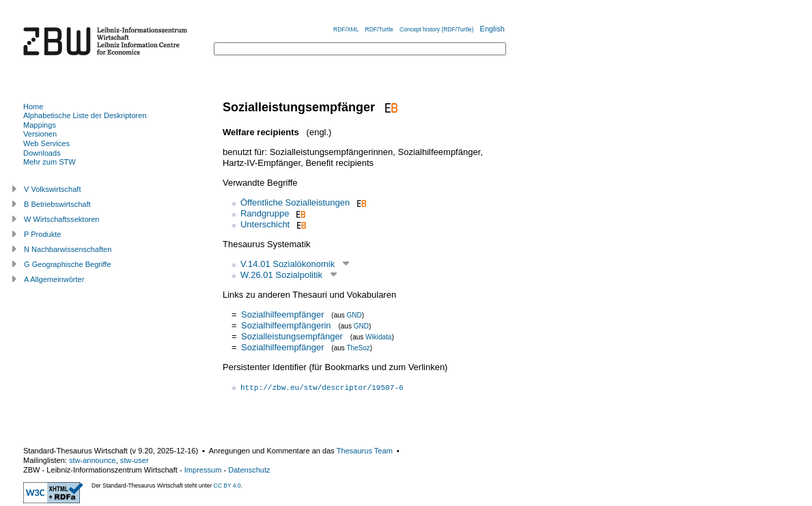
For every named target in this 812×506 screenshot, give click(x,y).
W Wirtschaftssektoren (62, 219)
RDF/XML (346, 29)
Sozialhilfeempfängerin (286, 325)
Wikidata (378, 337)
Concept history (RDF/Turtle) (436, 29)
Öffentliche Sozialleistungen (295, 202)
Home (33, 107)
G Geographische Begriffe (68, 264)
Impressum (203, 470)
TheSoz (358, 348)
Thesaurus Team (365, 451)
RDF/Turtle (379, 29)
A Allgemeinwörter (54, 279)
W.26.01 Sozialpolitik (281, 275)
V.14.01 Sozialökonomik (288, 264)
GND (354, 315)
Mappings (40, 125)
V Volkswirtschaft (53, 189)
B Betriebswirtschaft (57, 204)
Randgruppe (265, 213)
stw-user (135, 460)
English (492, 29)
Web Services (46, 143)
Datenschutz (249, 470)
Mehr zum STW (50, 162)
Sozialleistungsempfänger (292, 336)
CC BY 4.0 (227, 486)
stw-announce (93, 460)
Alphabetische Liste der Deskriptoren (85, 115)
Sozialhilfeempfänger (282, 314)
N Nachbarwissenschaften (68, 249)
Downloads (42, 153)
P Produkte (42, 234)
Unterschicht (265, 224)
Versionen (40, 134)
